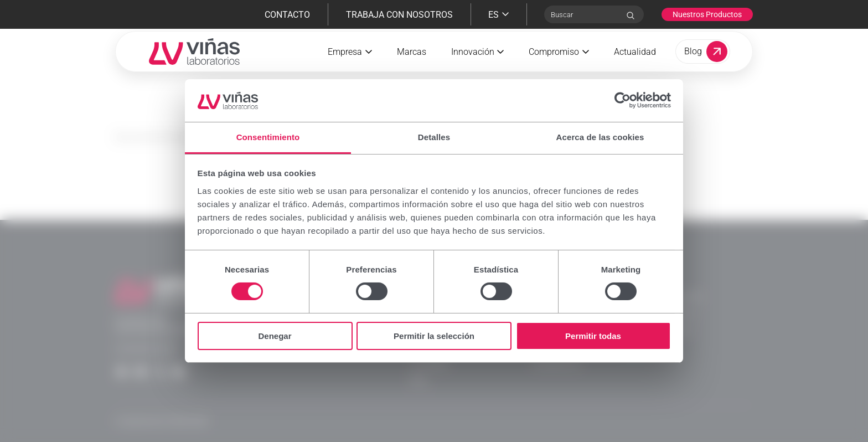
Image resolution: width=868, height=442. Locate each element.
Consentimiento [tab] (268, 137)
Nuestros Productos (707, 14)
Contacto (287, 15)
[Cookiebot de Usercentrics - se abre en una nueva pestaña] (622, 100)
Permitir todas (593, 336)
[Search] (631, 16)
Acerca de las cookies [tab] (600, 137)
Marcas (412, 65)
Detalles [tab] (434, 137)
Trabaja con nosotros (399, 15)
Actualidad (635, 65)
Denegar (275, 336)
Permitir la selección (434, 336)
